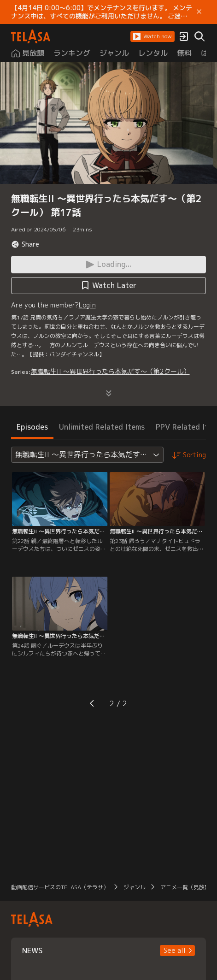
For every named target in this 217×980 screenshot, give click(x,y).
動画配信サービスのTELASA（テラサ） (60, 887)
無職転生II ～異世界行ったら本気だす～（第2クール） (110, 371)
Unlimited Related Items (102, 427)
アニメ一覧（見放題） (188, 887)
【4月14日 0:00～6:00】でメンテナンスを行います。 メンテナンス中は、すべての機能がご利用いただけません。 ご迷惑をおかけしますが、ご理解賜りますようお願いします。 (102, 12)
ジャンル (135, 887)
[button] (152, 36)
